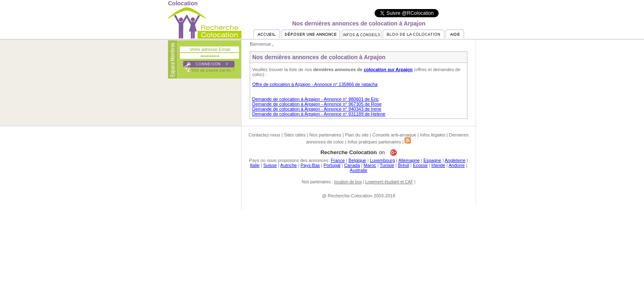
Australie (359, 170)
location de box (348, 182)
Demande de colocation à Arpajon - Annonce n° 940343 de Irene (317, 109)
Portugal (332, 165)
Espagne (432, 160)
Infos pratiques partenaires (374, 142)
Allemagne (409, 160)
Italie (255, 165)
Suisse (270, 165)
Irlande (438, 165)
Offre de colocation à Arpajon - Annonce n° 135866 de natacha (315, 84)
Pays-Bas (310, 165)
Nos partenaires (325, 135)
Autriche (288, 165)
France (338, 160)
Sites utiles (295, 135)
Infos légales (432, 135)
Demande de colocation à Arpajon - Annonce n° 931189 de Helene (319, 114)
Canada (352, 165)
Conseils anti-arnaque (394, 135)
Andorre (457, 165)
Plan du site (357, 135)
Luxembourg (382, 160)
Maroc (370, 165)
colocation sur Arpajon (388, 69)
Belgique (358, 160)
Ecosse (420, 165)
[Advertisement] (322, 228)
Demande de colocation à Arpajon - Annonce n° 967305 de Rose (317, 104)
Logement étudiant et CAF (389, 182)
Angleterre (455, 160)
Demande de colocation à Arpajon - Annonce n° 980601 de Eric (315, 99)
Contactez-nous (264, 135)
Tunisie (387, 165)
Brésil (404, 165)
